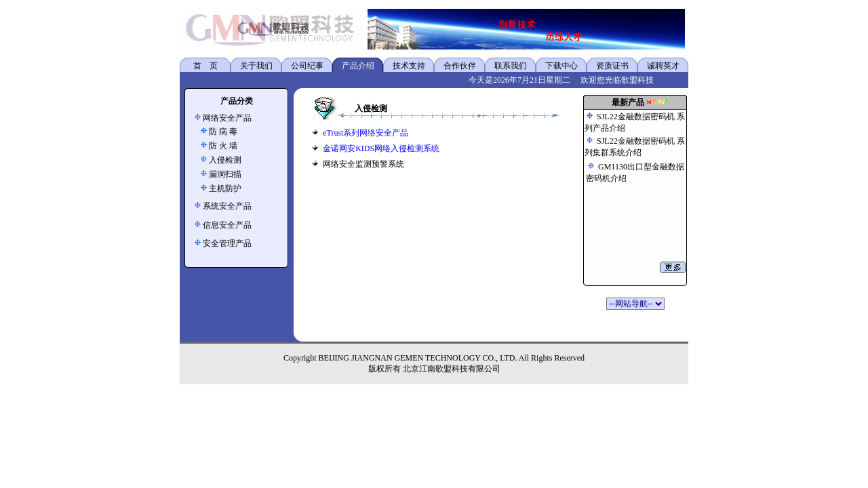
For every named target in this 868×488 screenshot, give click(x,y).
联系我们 (511, 66)
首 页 (205, 66)
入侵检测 (225, 160)
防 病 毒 (223, 131)
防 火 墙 (223, 146)
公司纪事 (307, 66)
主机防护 (225, 188)
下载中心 (561, 66)
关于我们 (256, 66)
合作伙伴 (460, 66)
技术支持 (409, 66)
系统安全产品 (227, 206)
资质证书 (612, 66)
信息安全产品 (227, 225)
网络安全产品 (227, 118)
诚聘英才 (663, 66)
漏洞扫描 (225, 174)
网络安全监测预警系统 (363, 164)
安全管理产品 (227, 243)
